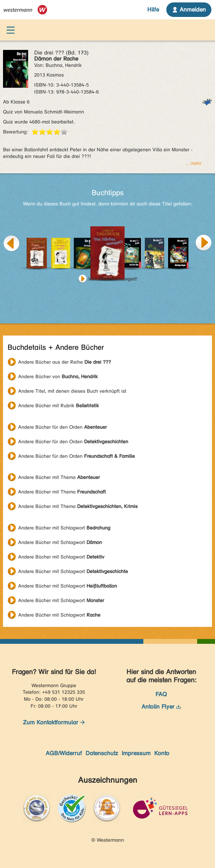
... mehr (193, 163)
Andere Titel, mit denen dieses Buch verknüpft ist (72, 391)
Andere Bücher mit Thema (59, 477)
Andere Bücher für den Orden (62, 427)
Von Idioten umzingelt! (113, 279)
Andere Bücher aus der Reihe (65, 362)
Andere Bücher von (58, 377)
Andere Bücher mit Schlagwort (64, 528)
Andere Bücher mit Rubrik (59, 406)
